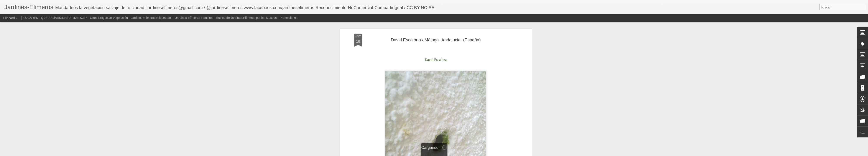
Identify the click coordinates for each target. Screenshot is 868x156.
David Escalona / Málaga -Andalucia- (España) (436, 39)
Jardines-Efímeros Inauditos (194, 18)
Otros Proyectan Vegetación (109, 18)
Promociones (289, 18)
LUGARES (31, 18)
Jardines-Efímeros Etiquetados (152, 18)
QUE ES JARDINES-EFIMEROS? (64, 18)
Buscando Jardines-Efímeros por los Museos (247, 18)
